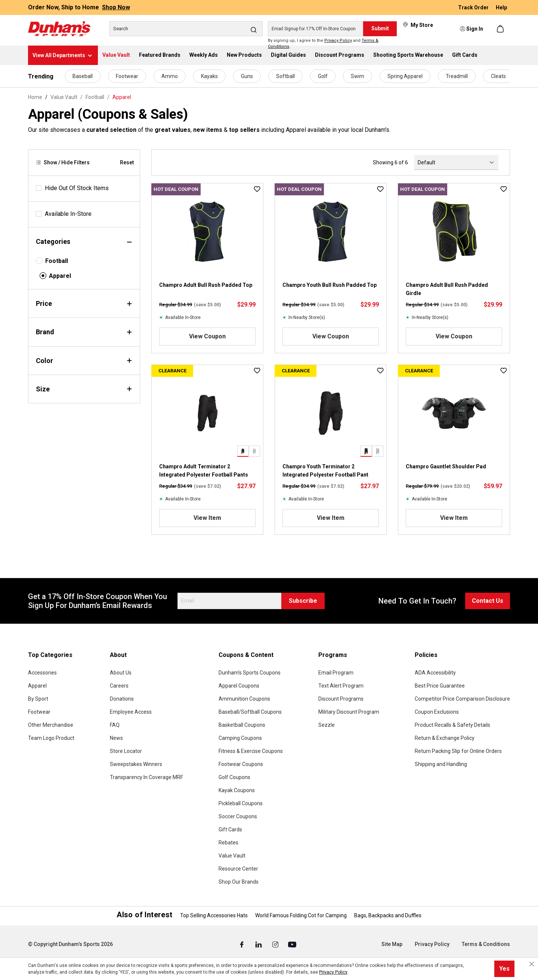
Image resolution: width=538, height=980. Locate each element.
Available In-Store (68, 214)
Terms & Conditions (486, 944)
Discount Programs (341, 699)
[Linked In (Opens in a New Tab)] (259, 945)
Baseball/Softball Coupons (250, 712)
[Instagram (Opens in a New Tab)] (276, 945)
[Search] (186, 29)
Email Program (336, 673)
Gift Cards (230, 829)
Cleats (498, 76)
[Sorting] (456, 162)
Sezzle (327, 725)
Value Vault (232, 856)
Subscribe (303, 601)
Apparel (60, 276)
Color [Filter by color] (84, 361)
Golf (323, 76)
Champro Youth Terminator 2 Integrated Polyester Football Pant (325, 471)
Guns (247, 76)
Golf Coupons (234, 777)
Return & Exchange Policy (445, 738)
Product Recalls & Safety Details (452, 725)
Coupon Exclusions (437, 712)
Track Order (474, 7)
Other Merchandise (51, 725)
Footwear (127, 76)
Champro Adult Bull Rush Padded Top (206, 285)
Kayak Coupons (237, 790)
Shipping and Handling (441, 764)
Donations (122, 699)
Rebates (228, 843)
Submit (380, 28)
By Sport (38, 699)
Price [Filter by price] (84, 303)
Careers (119, 686)
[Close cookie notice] (532, 964)
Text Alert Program (341, 686)
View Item (207, 518)
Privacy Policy (338, 41)
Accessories (42, 673)
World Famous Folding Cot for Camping (301, 915)
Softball (285, 76)
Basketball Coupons (242, 725)
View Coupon (207, 336)
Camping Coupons (240, 738)
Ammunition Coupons (244, 699)
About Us (121, 673)
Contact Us (488, 601)
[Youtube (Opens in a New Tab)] (292, 945)
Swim (358, 76)
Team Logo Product (51, 738)
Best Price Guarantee (440, 686)
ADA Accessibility (435, 673)
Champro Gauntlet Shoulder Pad (446, 466)
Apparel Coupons (239, 686)
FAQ (115, 725)
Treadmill (457, 76)
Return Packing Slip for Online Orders (458, 751)
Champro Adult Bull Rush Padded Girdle (447, 289)
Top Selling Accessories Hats (214, 915)
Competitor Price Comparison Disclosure (462, 699)
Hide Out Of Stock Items (77, 188)
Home (35, 97)
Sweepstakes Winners (136, 764)
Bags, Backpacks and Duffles (388, 915)
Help (501, 7)
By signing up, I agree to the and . (323, 44)
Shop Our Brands (239, 882)
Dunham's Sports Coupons (250, 673)
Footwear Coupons (241, 764)
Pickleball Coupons (241, 803)
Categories (84, 241)
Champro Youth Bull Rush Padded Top (330, 285)
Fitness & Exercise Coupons (251, 751)
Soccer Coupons (238, 816)
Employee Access (131, 712)
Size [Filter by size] (84, 389)
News (116, 738)
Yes (504, 969)
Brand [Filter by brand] (84, 332)
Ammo (170, 76)
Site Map (392, 944)
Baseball (83, 76)
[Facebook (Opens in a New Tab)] (242, 945)
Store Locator (126, 751)
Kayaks (209, 76)
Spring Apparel (405, 76)
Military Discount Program (349, 712)
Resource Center (238, 869)
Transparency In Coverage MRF (146, 777)
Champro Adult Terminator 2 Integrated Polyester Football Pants (204, 471)
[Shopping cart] (501, 29)
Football (57, 261)
